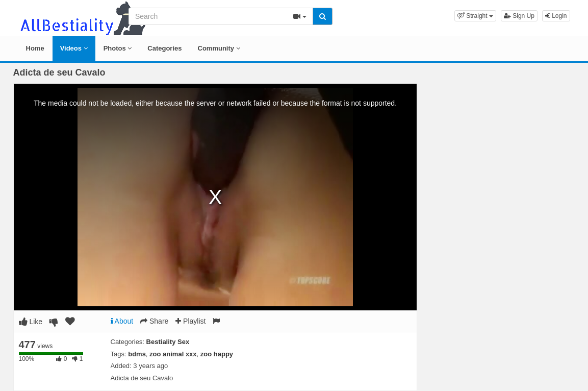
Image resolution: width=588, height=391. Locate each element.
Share (154, 321)
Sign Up (519, 16)
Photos (118, 48)
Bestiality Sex (168, 342)
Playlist (190, 321)
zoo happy (217, 354)
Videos (74, 48)
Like (31, 322)
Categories (164, 48)
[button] (475, 16)
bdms (137, 354)
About (122, 321)
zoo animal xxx (173, 354)
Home (35, 48)
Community (219, 48)
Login (556, 16)
